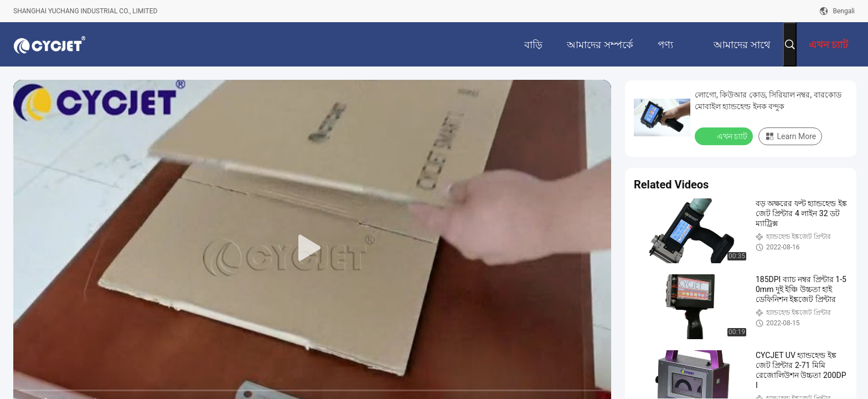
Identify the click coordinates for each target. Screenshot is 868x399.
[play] (312, 248)
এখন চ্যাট (725, 136)
